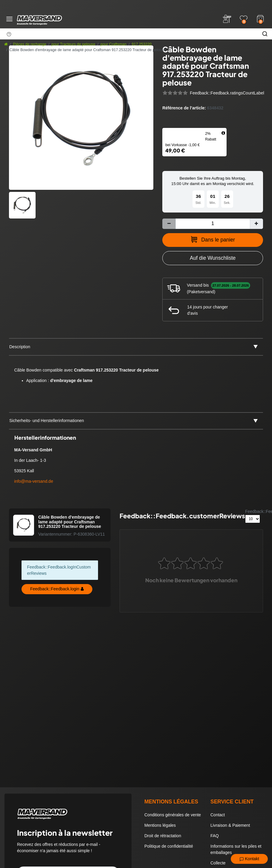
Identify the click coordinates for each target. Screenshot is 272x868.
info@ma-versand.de (34, 481)
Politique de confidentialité (169, 846)
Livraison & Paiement (230, 825)
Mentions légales (160, 825)
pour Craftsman (113, 44)
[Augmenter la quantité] (256, 224)
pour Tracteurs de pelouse (73, 44)
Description (20, 347)
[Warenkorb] (260, 18)
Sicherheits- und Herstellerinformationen (47, 421)
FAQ (215, 836)
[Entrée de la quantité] (213, 224)
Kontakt (249, 859)
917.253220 (142, 44)
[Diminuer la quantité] (169, 224)
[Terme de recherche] (129, 34)
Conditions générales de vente (173, 815)
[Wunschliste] (244, 19)
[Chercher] (265, 34)
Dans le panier (213, 239)
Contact (218, 815)
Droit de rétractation (163, 836)
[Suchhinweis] (9, 34)
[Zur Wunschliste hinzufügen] (213, 258)
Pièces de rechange (30, 44)
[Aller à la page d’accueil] (6, 44)
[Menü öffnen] (9, 19)
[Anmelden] (227, 19)
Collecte (218, 863)
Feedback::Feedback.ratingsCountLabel (227, 93)
